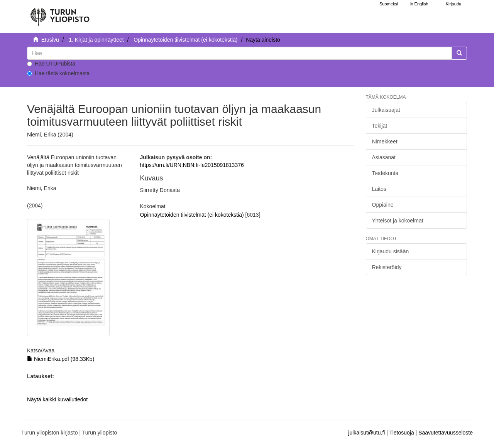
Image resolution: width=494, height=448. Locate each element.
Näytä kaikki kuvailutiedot (57, 399)
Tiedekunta (385, 173)
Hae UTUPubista (51, 64)
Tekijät (380, 126)
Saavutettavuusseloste (446, 433)
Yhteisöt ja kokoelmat (398, 221)
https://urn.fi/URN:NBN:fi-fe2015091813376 (192, 165)
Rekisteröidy (387, 267)
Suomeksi (389, 4)
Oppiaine (383, 205)
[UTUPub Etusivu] (60, 13)
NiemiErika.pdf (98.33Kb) (61, 359)
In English (419, 4)
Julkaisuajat (386, 110)
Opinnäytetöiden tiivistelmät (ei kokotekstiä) (185, 40)
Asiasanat (384, 157)
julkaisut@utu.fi (366, 433)
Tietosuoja (402, 433)
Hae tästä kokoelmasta (58, 73)
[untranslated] (239, 53)
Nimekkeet (385, 141)
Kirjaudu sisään (391, 251)
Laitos (379, 189)
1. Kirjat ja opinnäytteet (96, 40)
